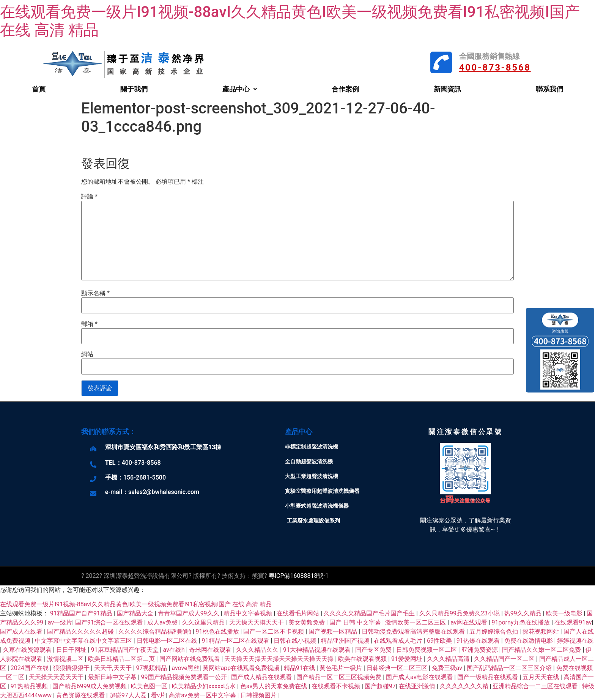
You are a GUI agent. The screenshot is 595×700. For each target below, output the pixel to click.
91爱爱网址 (408, 659)
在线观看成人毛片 (399, 641)
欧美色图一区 (150, 686)
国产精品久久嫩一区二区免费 (542, 650)
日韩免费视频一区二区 (427, 650)
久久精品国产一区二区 (505, 659)
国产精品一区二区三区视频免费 (340, 677)
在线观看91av (573, 622)
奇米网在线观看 (211, 650)
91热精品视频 (30, 686)
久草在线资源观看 (28, 650)
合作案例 (345, 89)
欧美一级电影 (565, 613)
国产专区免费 (374, 650)
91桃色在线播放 (218, 632)
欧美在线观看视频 (363, 659)
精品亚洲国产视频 (346, 641)
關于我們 (134, 89)
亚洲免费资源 (480, 650)
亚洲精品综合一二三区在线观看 (536, 686)
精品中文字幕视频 (249, 613)
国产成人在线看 (22, 632)
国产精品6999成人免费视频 (90, 686)
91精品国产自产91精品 (82, 613)
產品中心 (240, 89)
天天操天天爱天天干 (57, 677)
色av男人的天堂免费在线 (274, 686)
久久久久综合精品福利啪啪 (156, 632)
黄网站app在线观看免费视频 (242, 668)
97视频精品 (153, 668)
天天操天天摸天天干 (257, 622)
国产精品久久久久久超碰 (81, 632)
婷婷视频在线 (575, 641)
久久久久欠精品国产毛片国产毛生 (370, 613)
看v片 (159, 695)
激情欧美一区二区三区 (416, 622)
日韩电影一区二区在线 (168, 641)
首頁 (39, 89)
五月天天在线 (541, 677)
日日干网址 (72, 650)
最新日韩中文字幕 (113, 677)
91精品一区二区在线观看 (236, 641)
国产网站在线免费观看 (190, 659)
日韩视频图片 (259, 695)
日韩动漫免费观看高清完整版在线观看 (414, 632)
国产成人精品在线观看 (262, 677)
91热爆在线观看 (479, 641)
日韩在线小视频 (296, 641)
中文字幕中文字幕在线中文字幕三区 (84, 641)
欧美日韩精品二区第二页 (122, 659)
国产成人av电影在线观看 (420, 677)
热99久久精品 (524, 613)
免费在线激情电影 (529, 641)
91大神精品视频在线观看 (318, 650)
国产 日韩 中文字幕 (356, 622)
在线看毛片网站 (299, 613)
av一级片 (60, 622)
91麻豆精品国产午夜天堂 (126, 650)
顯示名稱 (95, 293)
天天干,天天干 (114, 668)
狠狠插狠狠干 (72, 668)
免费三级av (448, 668)
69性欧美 (440, 641)
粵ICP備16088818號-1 (299, 576)
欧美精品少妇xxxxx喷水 (205, 686)
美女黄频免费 (307, 622)
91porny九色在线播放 (521, 622)
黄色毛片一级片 (342, 668)
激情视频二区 (66, 659)
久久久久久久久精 (465, 686)
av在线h (174, 650)
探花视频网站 (541, 632)
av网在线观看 (469, 622)
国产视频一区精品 (334, 632)
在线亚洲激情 (418, 686)
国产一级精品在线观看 (488, 677)
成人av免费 (163, 622)
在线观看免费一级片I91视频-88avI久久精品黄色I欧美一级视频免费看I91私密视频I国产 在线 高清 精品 (136, 604)
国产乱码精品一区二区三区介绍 (510, 668)
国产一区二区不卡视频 (274, 632)
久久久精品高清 (449, 659)
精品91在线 (300, 668)
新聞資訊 (447, 89)
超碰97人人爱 (129, 695)
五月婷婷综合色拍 (494, 632)
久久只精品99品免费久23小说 (460, 613)
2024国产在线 (30, 668)
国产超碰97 (380, 686)
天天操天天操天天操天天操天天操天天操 (280, 659)
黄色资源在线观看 (81, 695)
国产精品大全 (136, 613)
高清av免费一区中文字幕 (203, 695)
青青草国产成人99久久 (189, 613)
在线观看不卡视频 (337, 686)
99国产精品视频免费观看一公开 (185, 677)
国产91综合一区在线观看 (110, 622)
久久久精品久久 (258, 650)
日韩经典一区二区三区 (398, 668)
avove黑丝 (185, 668)
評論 (89, 197)
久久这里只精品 (204, 622)
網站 (87, 354)
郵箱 (89, 324)
